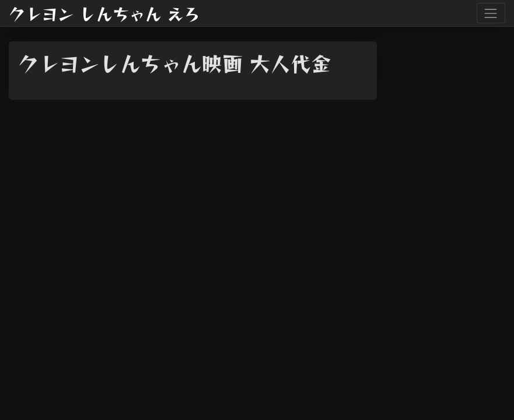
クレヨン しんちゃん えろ (104, 13)
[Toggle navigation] (491, 13)
